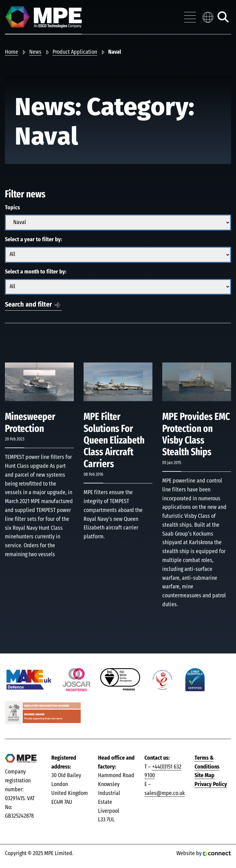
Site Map (205, 776)
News (35, 52)
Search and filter (28, 305)
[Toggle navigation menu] (190, 17)
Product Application (75, 52)
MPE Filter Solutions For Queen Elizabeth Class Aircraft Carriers (114, 440)
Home (12, 52)
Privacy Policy (211, 785)
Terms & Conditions (207, 763)
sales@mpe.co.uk (165, 793)
